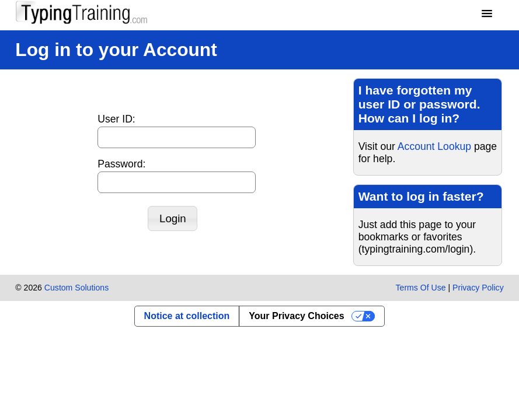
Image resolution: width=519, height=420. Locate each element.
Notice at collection (187, 316)
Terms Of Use (421, 288)
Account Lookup (434, 146)
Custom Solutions (76, 288)
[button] (487, 14)
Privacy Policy (478, 288)
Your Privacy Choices (296, 316)
